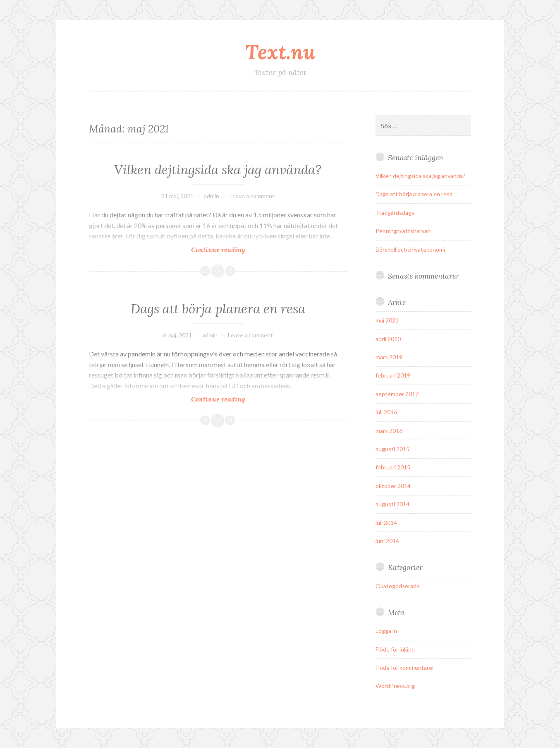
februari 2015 (393, 467)
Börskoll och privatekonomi (410, 249)
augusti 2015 (392, 449)
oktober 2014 (393, 486)
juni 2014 (387, 541)
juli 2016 (386, 412)
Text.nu (280, 52)
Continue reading (235, 249)
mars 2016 (389, 431)
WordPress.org (395, 686)
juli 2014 (386, 523)
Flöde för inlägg (395, 649)
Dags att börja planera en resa (218, 309)
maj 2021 (387, 320)
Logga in (386, 631)
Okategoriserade (398, 586)
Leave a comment (252, 196)
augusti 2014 (392, 504)
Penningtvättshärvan (403, 231)
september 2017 (397, 394)
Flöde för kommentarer (405, 667)
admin (212, 196)
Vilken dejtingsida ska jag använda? (218, 170)
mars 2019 (389, 357)
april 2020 (388, 339)
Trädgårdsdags (395, 213)
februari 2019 (393, 375)
